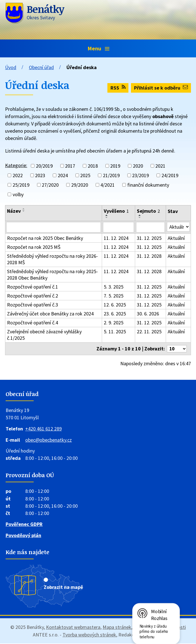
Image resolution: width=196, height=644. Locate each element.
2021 (160, 166)
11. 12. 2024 (116, 238)
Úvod (11, 67)
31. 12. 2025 (149, 238)
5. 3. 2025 (114, 287)
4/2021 (108, 185)
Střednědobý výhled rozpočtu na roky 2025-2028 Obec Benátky (52, 275)
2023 (40, 175)
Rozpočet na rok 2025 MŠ (34, 247)
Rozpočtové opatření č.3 (33, 305)
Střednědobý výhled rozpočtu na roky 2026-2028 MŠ (52, 259)
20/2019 (44, 166)
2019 (115, 166)
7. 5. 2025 (114, 296)
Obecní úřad (41, 67)
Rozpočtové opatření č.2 (33, 296)
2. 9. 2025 (114, 323)
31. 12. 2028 (149, 256)
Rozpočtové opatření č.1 (33, 287)
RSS (118, 88)
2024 (63, 175)
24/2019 (170, 175)
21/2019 (111, 175)
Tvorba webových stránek (89, 635)
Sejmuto (148, 211)
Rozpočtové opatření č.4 (33, 323)
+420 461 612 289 (43, 429)
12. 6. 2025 (115, 305)
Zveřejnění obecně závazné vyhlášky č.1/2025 (44, 335)
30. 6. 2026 (148, 314)
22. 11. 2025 (149, 332)
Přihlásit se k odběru (161, 88)
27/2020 (50, 185)
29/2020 (80, 185)
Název (14, 211)
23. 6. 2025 (115, 314)
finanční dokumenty (148, 185)
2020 (138, 166)
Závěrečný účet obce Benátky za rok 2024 (50, 314)
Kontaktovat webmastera (73, 628)
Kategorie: (16, 165)
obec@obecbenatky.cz (49, 440)
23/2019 (140, 175)
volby (18, 194)
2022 (18, 175)
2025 (85, 175)
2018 (93, 166)
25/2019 (21, 185)
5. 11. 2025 (115, 332)
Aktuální (176, 238)
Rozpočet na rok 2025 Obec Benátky (45, 238)
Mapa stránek (117, 628)
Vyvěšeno (116, 211)
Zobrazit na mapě (63, 588)
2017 (70, 166)
